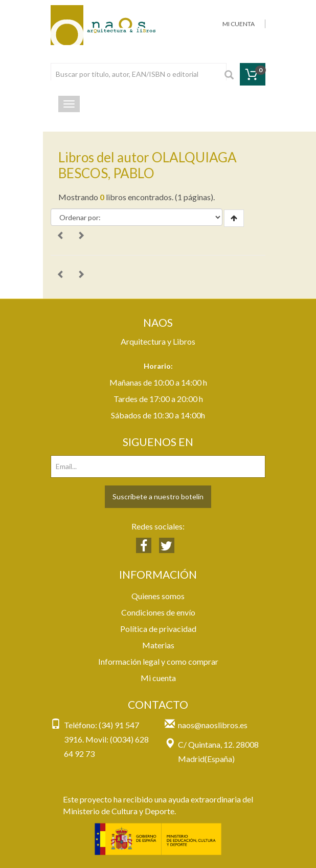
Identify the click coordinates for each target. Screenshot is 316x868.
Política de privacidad (158, 629)
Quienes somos (158, 596)
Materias (158, 645)
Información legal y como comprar (158, 661)
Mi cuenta (158, 678)
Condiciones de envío (158, 612)
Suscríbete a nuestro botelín (158, 496)
